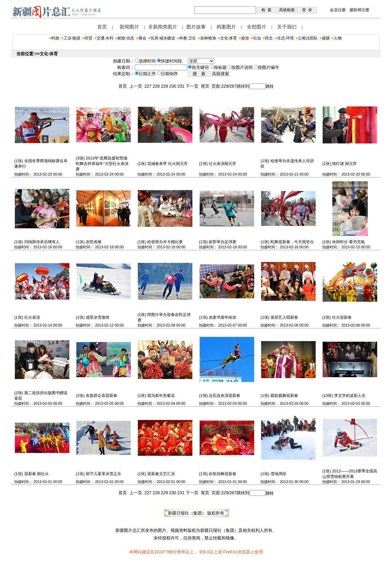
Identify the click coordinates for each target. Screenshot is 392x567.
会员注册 (338, 10)
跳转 (270, 86)
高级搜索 (221, 74)
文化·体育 (229, 38)
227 (149, 86)
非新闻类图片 (163, 27)
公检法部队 (308, 38)
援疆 (326, 38)
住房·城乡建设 (163, 38)
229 (165, 86)
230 (173, 86)
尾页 (206, 86)
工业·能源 (72, 38)
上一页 (137, 86)
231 (182, 86)
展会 (142, 38)
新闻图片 (129, 27)
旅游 (245, 38)
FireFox (230, 552)
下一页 (193, 86)
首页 (102, 27)
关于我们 (287, 27)
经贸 (88, 38)
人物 (338, 38)
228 (157, 86)
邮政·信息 (126, 38)
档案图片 (226, 27)
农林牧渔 (208, 38)
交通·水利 (105, 38)
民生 (269, 38)
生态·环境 (286, 38)
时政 (55, 38)
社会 (257, 38)
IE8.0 (204, 552)
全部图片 (257, 27)
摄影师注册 (359, 10)
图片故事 (196, 27)
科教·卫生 (188, 38)
